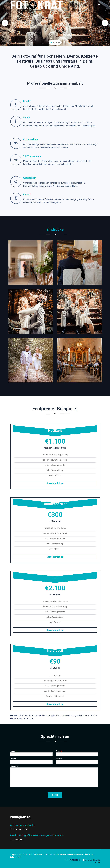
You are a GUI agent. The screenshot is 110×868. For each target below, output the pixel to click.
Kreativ (27, 101)
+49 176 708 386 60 (73, 860)
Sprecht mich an (55, 484)
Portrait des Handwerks (37, 828)
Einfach (27, 194)
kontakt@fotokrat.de (92, 860)
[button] (5, 23)
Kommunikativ (31, 139)
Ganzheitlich (30, 178)
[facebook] (96, 863)
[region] (55, 23)
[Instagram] (99, 863)
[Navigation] (99, 5)
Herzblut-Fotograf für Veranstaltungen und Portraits (37, 838)
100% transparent (32, 156)
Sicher (27, 118)
